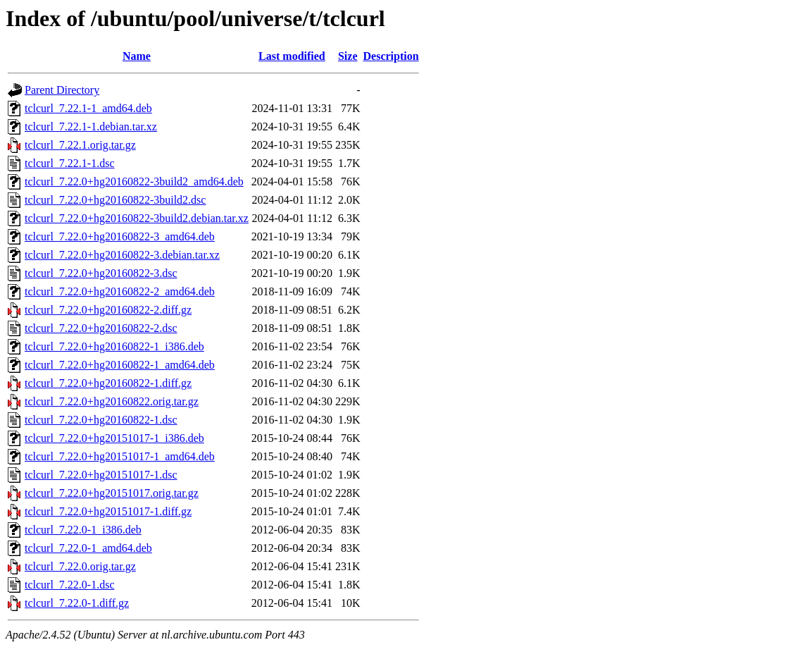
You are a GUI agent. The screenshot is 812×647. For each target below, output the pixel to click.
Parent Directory (62, 90)
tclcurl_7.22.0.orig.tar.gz (80, 566)
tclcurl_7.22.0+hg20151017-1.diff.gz (108, 511)
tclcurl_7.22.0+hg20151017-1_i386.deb (114, 438)
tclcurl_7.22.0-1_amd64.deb (88, 548)
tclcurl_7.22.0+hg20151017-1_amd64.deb (120, 456)
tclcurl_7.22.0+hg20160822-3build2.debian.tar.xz (137, 218)
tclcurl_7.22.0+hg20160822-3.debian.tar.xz (122, 255)
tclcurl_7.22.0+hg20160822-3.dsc (101, 273)
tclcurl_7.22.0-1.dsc (70, 585)
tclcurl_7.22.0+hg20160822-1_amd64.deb (120, 365)
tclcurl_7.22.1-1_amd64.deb (88, 108)
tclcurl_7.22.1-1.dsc (70, 163)
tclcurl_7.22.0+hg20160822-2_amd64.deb (120, 291)
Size (348, 56)
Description (391, 56)
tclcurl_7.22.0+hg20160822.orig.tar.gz (112, 401)
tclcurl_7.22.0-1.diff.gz (77, 603)
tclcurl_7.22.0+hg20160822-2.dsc (101, 328)
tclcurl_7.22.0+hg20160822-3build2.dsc (115, 200)
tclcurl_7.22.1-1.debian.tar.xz (91, 127)
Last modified (292, 56)
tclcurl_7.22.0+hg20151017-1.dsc (101, 475)
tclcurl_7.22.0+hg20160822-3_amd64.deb (120, 236)
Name (137, 56)
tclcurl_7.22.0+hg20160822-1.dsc (101, 420)
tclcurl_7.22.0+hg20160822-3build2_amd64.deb (134, 181)
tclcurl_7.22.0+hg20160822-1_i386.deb (114, 346)
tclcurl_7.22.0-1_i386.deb (83, 530)
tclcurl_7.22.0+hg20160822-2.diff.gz (108, 310)
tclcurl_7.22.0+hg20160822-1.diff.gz (108, 383)
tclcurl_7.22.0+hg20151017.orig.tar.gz (112, 493)
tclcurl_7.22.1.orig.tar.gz (80, 145)
